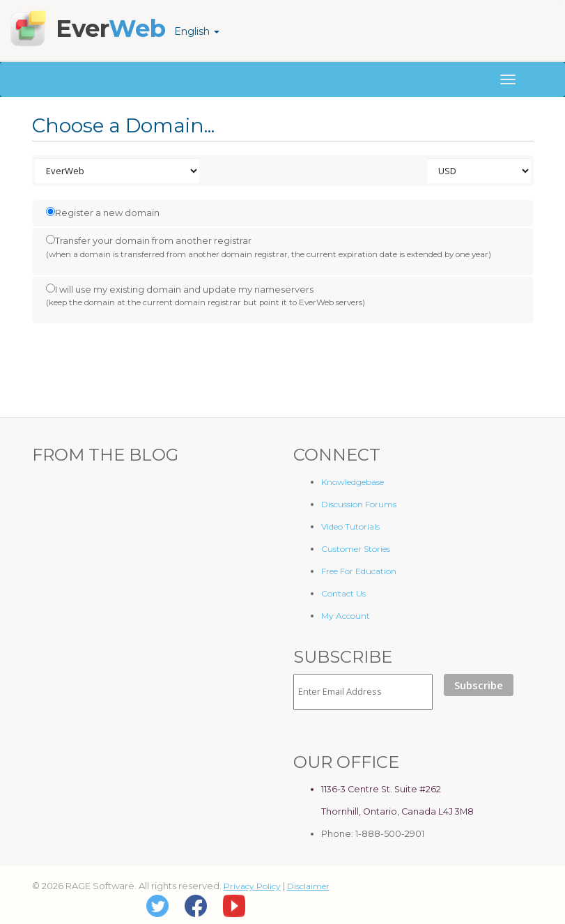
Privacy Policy (252, 886)
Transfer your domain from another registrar (269, 247)
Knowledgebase (353, 482)
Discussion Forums (359, 504)
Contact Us (343, 593)
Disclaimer (308, 886)
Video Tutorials (350, 526)
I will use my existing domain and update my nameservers (206, 296)
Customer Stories (356, 549)
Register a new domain (103, 213)
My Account (346, 616)
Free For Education (359, 571)
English (197, 31)
